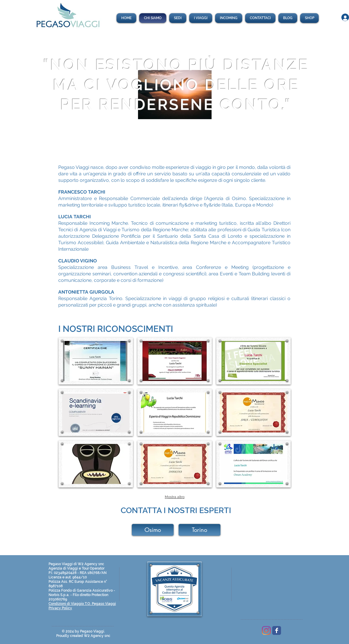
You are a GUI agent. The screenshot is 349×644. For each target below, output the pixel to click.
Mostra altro (175, 497)
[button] (96, 361)
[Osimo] (153, 530)
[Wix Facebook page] (277, 630)
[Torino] (200, 530)
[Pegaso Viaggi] (266, 630)
